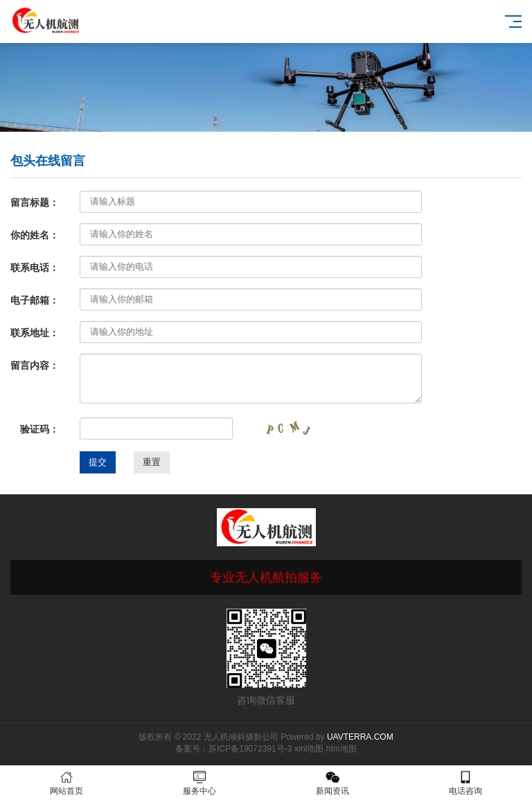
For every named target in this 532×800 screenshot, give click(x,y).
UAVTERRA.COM (360, 737)
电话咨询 (465, 783)
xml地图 (309, 749)
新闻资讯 (332, 783)
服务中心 (199, 783)
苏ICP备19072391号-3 (250, 749)
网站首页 (66, 783)
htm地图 (342, 749)
